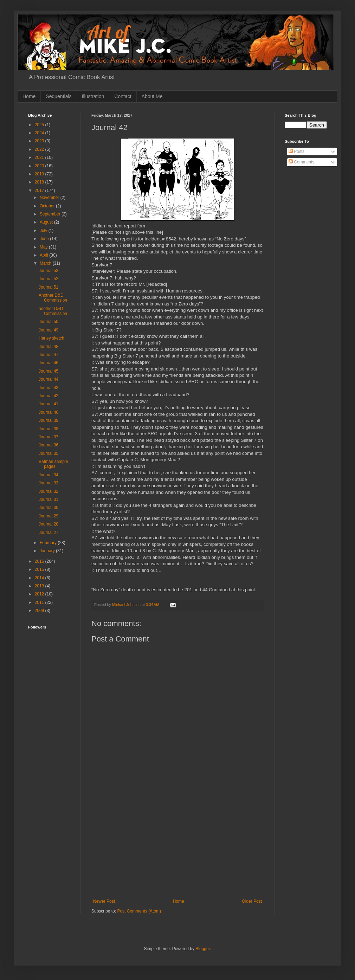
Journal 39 (49, 420)
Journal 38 (49, 429)
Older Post (252, 901)
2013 (40, 586)
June (45, 239)
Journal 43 (49, 388)
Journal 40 (49, 412)
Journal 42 (49, 396)
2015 (40, 569)
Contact (123, 96)
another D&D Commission (53, 311)
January (48, 551)
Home (29, 96)
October (48, 206)
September (51, 214)
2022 (40, 149)
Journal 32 (49, 491)
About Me (152, 96)
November (50, 198)
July (44, 231)
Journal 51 (49, 287)
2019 (40, 174)
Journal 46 (49, 363)
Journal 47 (49, 355)
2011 (40, 602)
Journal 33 (49, 483)
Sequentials (59, 96)
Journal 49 (49, 330)
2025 (40, 125)
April (44, 255)
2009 (40, 611)
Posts (296, 151)
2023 (40, 141)
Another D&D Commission (53, 298)
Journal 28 (49, 524)
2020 (40, 166)
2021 (40, 157)
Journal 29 (49, 516)
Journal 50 (49, 322)
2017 (40, 191)
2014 (40, 578)
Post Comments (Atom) (139, 911)
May (44, 247)
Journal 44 (49, 379)
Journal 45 (49, 371)
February (49, 543)
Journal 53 (49, 271)
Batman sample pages (53, 464)
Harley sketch (51, 338)
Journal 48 (49, 347)
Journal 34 (49, 475)
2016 (40, 561)
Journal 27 (49, 533)
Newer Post (104, 901)
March (46, 263)
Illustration (93, 96)
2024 (40, 133)
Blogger (203, 949)
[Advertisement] (177, 846)
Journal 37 (49, 437)
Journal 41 (49, 404)
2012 (40, 594)
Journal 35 (49, 453)
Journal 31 (49, 499)
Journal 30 (49, 508)
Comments (301, 162)
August (47, 222)
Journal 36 (49, 445)
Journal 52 (49, 279)
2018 (40, 182)
